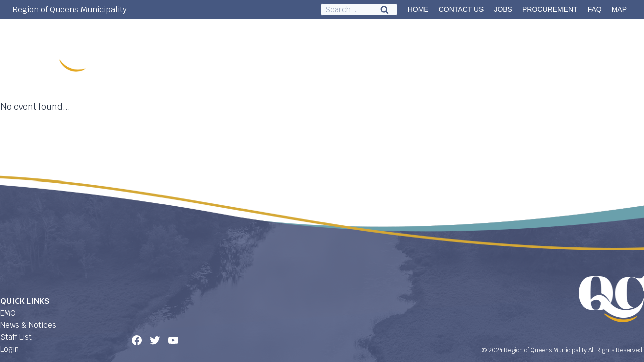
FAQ (595, 9)
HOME (418, 9)
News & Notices (28, 325)
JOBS (503, 9)
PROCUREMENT (550, 9)
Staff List (16, 337)
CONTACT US (461, 9)
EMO (8, 313)
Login (9, 349)
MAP (619, 9)
